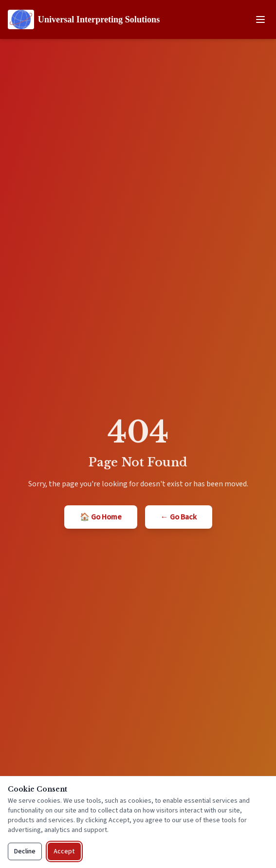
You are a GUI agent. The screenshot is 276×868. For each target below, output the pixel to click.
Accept (64, 851)
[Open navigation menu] (260, 19)
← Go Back (179, 517)
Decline (25, 851)
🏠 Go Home (101, 517)
